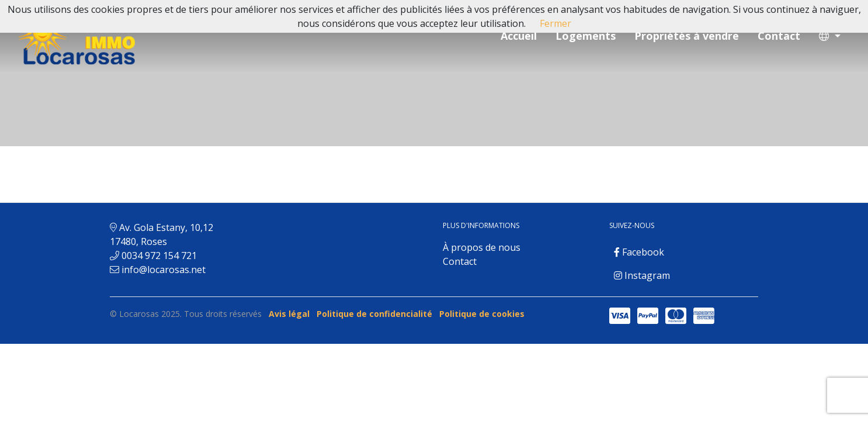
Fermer (555, 23)
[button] (830, 36)
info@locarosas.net (164, 270)
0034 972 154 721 (159, 256)
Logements (586, 36)
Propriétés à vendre (687, 36)
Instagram (642, 275)
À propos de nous (482, 247)
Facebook (639, 252)
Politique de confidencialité (374, 314)
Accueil (519, 36)
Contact (779, 36)
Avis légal (289, 314)
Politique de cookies (482, 314)
